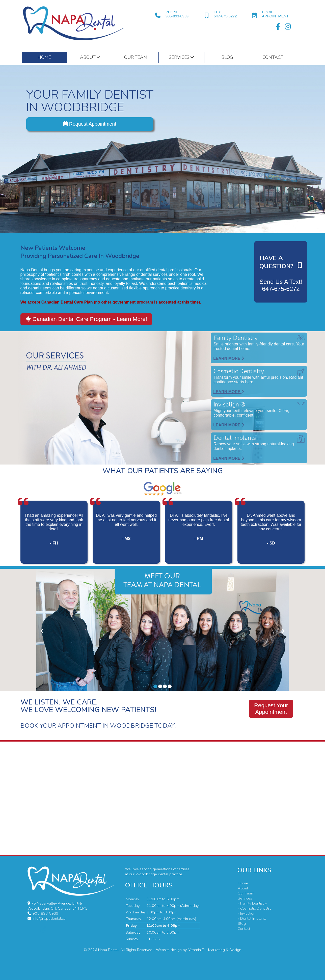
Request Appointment (90, 125)
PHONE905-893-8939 (177, 14)
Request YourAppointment (271, 709)
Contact (273, 57)
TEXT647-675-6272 (225, 14)
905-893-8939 (45, 913)
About (90, 57)
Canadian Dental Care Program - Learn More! (86, 319)
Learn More (229, 358)
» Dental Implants (251, 918)
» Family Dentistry (251, 903)
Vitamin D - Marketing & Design (214, 950)
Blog (227, 57)
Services (181, 57)
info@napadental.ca (48, 918)
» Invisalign (246, 913)
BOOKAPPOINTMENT (275, 14)
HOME (44, 57)
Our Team (136, 57)
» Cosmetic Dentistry (253, 908)
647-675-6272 (281, 289)
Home (242, 883)
